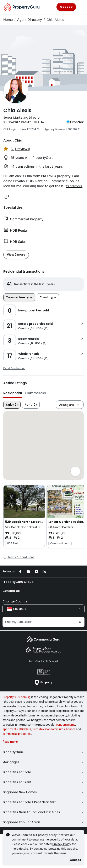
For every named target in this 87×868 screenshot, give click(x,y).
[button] (74, 186)
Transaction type (19, 297)
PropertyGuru (43, 752)
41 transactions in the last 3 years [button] (37, 166)
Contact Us (43, 591)
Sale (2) (12, 405)
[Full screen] (75, 471)
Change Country (15, 601)
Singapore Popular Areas (43, 822)
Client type (48, 297)
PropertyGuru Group (43, 582)
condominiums (66, 725)
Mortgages (43, 762)
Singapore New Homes (43, 792)
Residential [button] (13, 393)
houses (71, 729)
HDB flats (25, 729)
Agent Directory (30, 20)
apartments (10, 729)
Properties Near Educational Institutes (43, 812)
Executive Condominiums (49, 729)
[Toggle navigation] (81, 7)
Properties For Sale (43, 772)
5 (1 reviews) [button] (20, 149)
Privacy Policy (62, 844)
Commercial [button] (36, 393)
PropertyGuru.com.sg (17, 697)
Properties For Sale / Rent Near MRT (43, 802)
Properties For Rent (43, 782)
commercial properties (17, 734)
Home (8, 20)
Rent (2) (31, 405)
